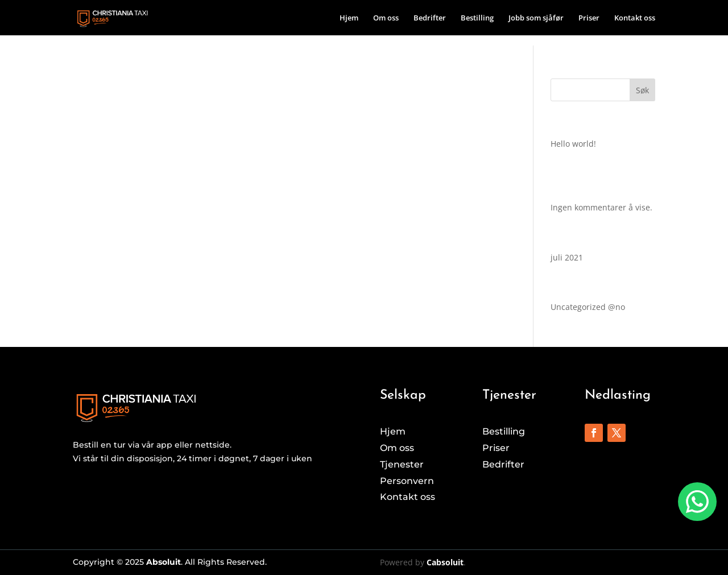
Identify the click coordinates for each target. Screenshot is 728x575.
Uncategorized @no (588, 307)
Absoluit (164, 562)
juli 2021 (567, 257)
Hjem (349, 18)
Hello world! (573, 144)
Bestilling (477, 18)
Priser (589, 18)
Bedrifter (430, 18)
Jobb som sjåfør (536, 18)
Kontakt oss (635, 18)
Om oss (386, 18)
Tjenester (402, 464)
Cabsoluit (445, 562)
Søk (642, 90)
